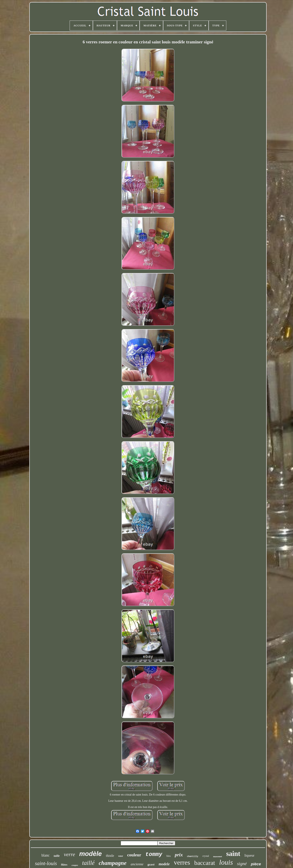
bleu (169, 856)
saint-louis (46, 863)
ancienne (137, 864)
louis (226, 862)
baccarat (205, 863)
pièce (256, 864)
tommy (154, 855)
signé (242, 864)
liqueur (249, 855)
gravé (151, 865)
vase (121, 856)
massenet (218, 856)
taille (57, 856)
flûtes (64, 865)
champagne (113, 863)
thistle (110, 856)
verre (69, 854)
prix (179, 855)
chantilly (193, 856)
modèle (90, 854)
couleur (134, 855)
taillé (88, 863)
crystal (206, 856)
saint (233, 854)
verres (182, 862)
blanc (46, 855)
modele (164, 864)
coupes (75, 865)
